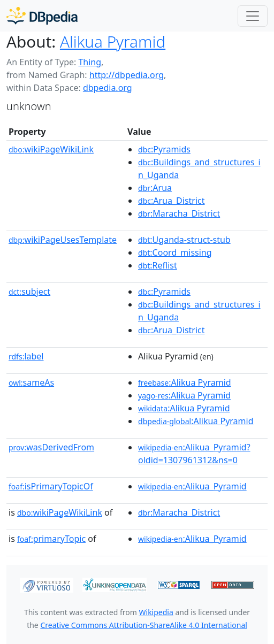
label (26, 356)
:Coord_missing (175, 252)
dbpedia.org (108, 88)
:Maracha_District (179, 213)
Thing (90, 62)
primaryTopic (51, 539)
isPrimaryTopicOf (51, 486)
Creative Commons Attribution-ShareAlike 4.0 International (143, 625)
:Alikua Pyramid (185, 382)
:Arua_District (171, 201)
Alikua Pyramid (113, 41)
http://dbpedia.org (127, 75)
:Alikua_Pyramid (192, 486)
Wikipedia (156, 612)
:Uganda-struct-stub (184, 240)
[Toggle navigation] (253, 16)
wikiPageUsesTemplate (63, 240)
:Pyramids (164, 149)
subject (29, 292)
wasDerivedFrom (51, 447)
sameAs (31, 382)
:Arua (155, 188)
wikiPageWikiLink (51, 149)
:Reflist (158, 265)
